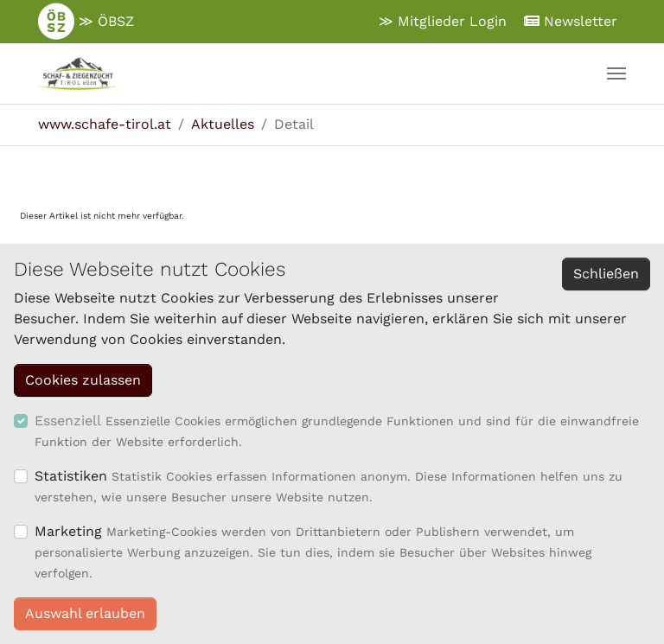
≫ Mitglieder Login (443, 21)
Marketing (68, 531)
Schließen (606, 274)
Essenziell (68, 421)
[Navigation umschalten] (616, 73)
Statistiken (71, 476)
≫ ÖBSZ (86, 22)
